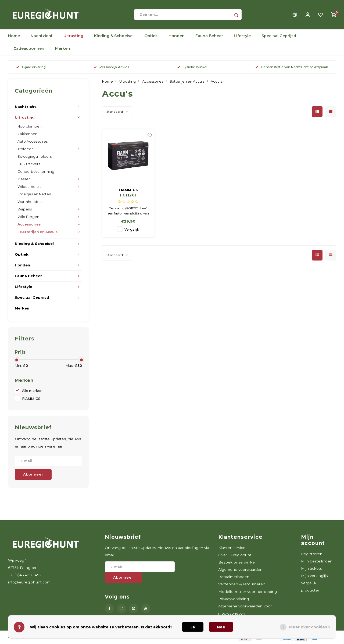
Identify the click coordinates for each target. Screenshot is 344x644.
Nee (221, 627)
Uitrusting (73, 36)
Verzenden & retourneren (242, 585)
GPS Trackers (29, 164)
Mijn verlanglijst (315, 576)
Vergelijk (132, 230)
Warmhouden (30, 202)
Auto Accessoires (33, 142)
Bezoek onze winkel (237, 562)
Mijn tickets (311, 569)
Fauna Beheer (209, 36)
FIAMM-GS (31, 399)
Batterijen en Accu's (39, 232)
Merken (63, 49)
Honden (177, 36)
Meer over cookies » (310, 627)
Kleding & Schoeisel (114, 36)
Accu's (216, 82)
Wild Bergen (28, 217)
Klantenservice (232, 548)
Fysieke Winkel (192, 67)
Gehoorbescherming (36, 172)
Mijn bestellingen (317, 561)
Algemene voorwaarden (240, 570)
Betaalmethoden (234, 577)
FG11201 (128, 196)
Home (14, 36)
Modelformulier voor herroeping (248, 592)
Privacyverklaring (234, 599)
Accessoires (29, 225)
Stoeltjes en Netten (34, 194)
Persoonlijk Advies (111, 67)
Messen (24, 179)
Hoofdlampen (30, 127)
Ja (193, 627)
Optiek (151, 36)
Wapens (25, 210)
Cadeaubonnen (29, 49)
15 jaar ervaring (31, 67)
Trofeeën (26, 149)
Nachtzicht (42, 36)
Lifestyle (242, 36)
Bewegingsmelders (35, 157)
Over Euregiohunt (235, 555)
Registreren (312, 554)
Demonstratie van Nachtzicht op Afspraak (292, 67)
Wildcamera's (29, 187)
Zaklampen (27, 134)
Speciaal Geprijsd (279, 36)
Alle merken (32, 391)
